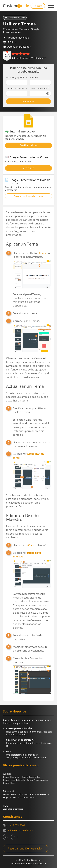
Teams (15, 797)
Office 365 (22, 794)
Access (6, 794)
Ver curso (28, 168)
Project (6, 797)
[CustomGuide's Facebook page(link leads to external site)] (14, 837)
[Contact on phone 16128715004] (28, 825)
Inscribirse (28, 101)
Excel (13, 794)
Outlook (32, 794)
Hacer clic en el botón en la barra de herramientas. (32, 279)
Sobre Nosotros (15, 711)
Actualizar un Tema (25, 386)
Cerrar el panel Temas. (32, 336)
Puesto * (34, 78)
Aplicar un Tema (22, 244)
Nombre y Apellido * (16, 78)
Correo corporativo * (16, 89)
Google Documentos (31, 777)
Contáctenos (13, 817)
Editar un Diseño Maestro (22, 517)
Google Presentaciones (37, 780)
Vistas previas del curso (21, 765)
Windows (24, 797)
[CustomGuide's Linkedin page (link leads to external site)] (6, 837)
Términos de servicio (22, 864)
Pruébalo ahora (29, 145)
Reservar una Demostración (26, 848)
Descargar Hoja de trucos (28, 196)
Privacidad (41, 864)
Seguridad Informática (13, 809)
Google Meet (9, 783)
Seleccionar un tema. (25, 313)
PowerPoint (44, 794)
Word (33, 797)
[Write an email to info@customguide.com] (28, 831)
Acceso (38, 6)
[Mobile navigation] (51, 6)
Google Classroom (11, 777)
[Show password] (48, 93)
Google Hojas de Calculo (14, 780)
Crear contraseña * (39, 89)
